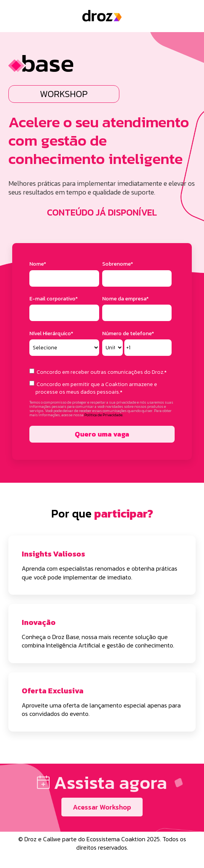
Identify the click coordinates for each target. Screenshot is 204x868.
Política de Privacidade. (104, 415)
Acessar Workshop (102, 807)
